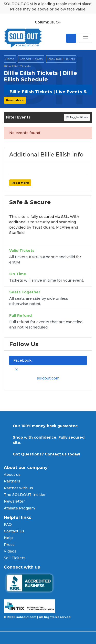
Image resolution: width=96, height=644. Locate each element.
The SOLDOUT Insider (25, 495)
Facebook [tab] (22, 360)
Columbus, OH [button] (48, 22)
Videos (10, 551)
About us (12, 475)
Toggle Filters (77, 117)
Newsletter (14, 501)
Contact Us (14, 531)
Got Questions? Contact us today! (46, 454)
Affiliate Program (19, 508)
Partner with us (18, 488)
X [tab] (15, 370)
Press (9, 545)
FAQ (8, 524)
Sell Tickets (15, 558)
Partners (12, 481)
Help (8, 538)
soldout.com (48, 378)
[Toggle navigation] (86, 38)
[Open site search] (71, 38)
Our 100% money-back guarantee (45, 426)
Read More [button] (15, 100)
